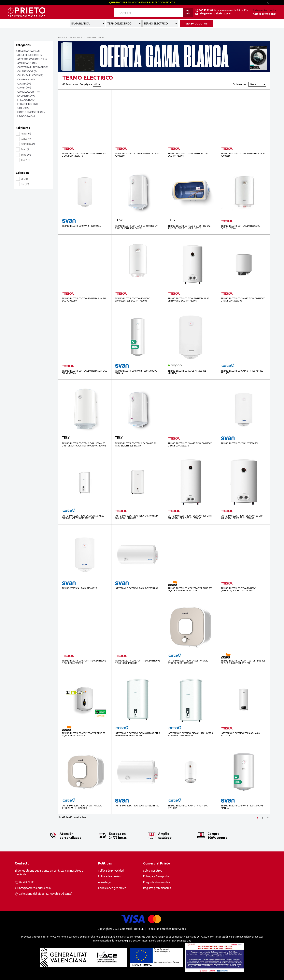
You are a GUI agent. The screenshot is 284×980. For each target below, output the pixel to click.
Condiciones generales (112, 888)
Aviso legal (105, 882)
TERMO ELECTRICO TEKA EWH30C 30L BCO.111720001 (240, 227)
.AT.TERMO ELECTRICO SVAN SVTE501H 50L (137, 806)
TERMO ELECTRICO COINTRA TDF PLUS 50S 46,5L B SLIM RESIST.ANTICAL (190, 589)
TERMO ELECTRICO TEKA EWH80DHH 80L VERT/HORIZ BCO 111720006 (189, 300)
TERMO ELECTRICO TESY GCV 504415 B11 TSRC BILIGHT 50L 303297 (136, 444)
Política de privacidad (111, 871)
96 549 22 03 (206, 10)
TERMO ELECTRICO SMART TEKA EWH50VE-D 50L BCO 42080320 (84, 662)
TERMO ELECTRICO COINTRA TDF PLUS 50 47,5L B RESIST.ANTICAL (84, 734)
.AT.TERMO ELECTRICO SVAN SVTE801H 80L (137, 588)
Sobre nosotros (153, 871)
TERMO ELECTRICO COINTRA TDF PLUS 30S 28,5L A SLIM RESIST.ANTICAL (243, 662)
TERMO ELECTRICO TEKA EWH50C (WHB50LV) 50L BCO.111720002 (132, 300)
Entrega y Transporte (156, 876)
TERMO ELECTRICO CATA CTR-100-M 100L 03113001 (242, 372)
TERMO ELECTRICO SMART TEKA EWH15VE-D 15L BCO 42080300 (243, 300)
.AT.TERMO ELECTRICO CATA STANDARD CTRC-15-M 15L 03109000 (82, 807)
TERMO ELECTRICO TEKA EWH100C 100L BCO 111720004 (188, 155)
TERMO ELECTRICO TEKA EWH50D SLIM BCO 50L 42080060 (85, 372)
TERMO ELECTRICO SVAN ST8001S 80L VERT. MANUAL (138, 372)
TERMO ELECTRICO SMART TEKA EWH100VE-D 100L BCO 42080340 (138, 662)
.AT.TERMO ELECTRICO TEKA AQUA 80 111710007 (240, 734)
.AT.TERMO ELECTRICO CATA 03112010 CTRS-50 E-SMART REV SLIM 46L (191, 734)
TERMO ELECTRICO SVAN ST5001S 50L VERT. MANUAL (243, 807)
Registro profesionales (157, 888)
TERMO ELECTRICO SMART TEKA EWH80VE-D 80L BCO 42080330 (190, 444)
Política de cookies (109, 876)
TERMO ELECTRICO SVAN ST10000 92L (81, 226)
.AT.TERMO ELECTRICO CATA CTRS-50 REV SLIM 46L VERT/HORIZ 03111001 (83, 517)
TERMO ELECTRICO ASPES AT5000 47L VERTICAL (187, 372)
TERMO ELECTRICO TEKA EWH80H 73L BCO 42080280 (137, 155)
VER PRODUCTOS (197, 23)
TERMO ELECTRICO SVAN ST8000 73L (240, 443)
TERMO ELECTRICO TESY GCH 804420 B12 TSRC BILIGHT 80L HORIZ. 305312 (189, 227)
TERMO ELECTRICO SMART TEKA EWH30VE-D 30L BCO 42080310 (84, 155)
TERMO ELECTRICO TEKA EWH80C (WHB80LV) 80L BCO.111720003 (238, 589)
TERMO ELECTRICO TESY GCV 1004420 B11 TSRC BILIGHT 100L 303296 (137, 227)
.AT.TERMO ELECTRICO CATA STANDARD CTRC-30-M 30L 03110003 (188, 662)
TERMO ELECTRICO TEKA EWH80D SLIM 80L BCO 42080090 (84, 300)
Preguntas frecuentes (157, 882)
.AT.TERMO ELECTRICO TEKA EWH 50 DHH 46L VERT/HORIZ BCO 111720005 (242, 517)
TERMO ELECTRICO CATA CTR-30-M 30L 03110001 (188, 807)
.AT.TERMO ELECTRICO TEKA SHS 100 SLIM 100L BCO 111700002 (137, 517)
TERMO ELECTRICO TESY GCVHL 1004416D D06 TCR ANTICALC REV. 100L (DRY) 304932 (84, 444)
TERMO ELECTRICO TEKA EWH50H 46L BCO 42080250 (243, 155)
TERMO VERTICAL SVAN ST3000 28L (80, 588)
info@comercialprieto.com (215, 14)
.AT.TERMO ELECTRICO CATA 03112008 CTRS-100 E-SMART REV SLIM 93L (138, 734)
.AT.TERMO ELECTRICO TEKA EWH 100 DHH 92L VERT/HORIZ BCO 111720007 (190, 517)
